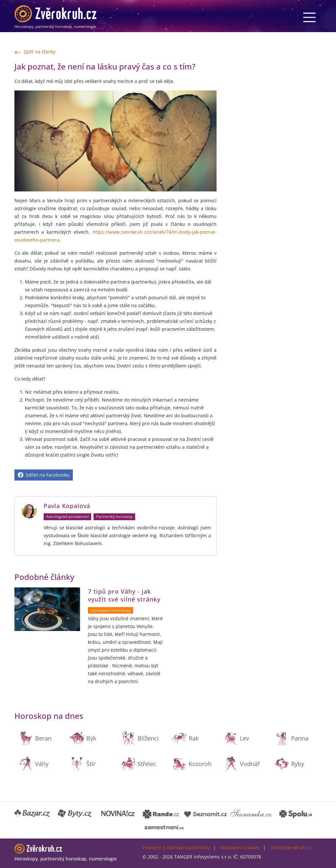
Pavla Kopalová (67, 506)
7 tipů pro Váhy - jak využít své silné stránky (124, 595)
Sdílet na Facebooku (44, 475)
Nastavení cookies (240, 848)
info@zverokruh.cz (291, 848)
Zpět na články (35, 52)
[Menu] (309, 17)
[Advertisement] (273, 102)
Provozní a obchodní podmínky (176, 848)
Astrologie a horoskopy (111, 610)
